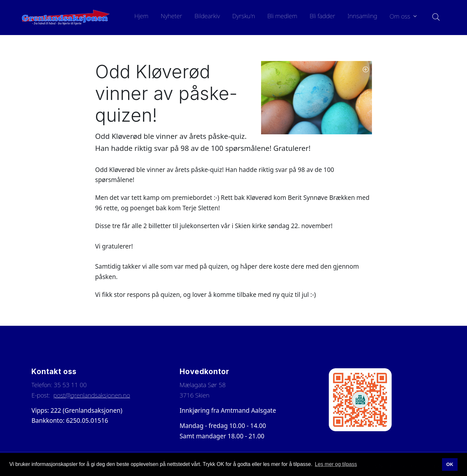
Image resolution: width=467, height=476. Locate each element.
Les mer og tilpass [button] (336, 464)
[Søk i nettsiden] (434, 18)
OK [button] (450, 464)
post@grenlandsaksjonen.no (92, 395)
